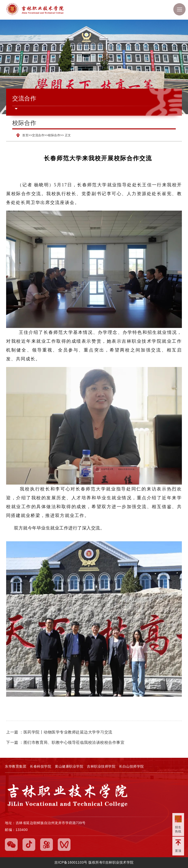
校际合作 (54, 135)
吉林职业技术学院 (48, 10)
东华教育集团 (16, 766)
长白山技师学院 (131, 766)
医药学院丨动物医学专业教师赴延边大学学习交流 (68, 732)
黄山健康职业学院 (69, 766)
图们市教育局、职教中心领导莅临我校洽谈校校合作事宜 (74, 742)
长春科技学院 (41, 766)
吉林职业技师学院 (101, 766)
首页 (25, 135)
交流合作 (38, 135)
